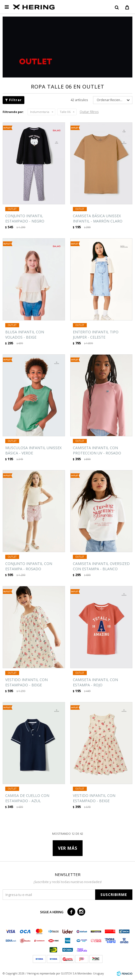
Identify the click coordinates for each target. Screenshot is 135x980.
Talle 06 (65, 112)
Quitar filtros (89, 112)
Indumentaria (40, 112)
